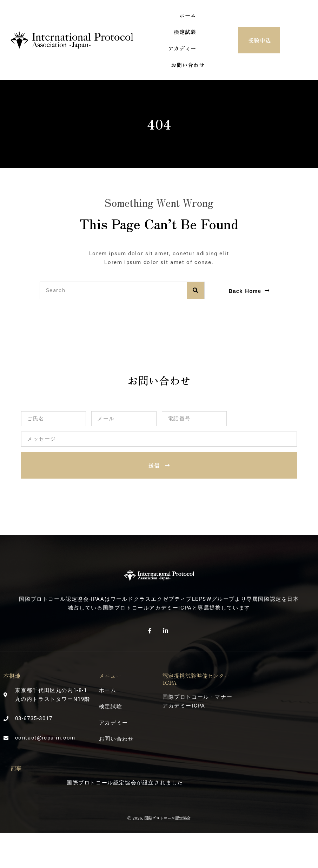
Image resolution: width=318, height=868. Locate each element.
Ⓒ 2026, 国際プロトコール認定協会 (159, 818)
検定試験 (185, 32)
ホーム (188, 15)
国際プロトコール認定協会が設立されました (125, 783)
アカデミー (182, 48)
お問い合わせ (188, 65)
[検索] (196, 290)
